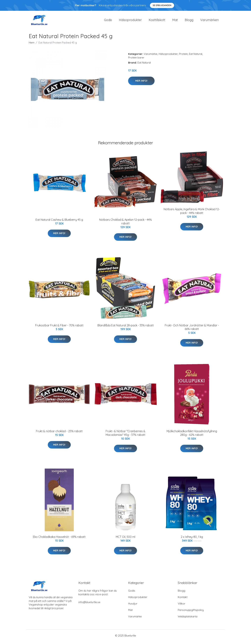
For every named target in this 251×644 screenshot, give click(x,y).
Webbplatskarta (188, 619)
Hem (32, 45)
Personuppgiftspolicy (191, 612)
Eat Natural (196, 56)
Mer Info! (141, 83)
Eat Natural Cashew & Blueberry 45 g (59, 222)
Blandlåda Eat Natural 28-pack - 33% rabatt (126, 328)
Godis (108, 21)
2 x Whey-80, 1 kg (192, 539)
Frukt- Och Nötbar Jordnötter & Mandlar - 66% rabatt (192, 330)
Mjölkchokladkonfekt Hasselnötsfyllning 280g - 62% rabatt (192, 435)
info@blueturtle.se (89, 605)
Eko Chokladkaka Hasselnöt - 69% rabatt (59, 539)
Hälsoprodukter (130, 21)
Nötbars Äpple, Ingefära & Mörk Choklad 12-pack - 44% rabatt (192, 213)
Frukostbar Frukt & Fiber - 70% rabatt (59, 328)
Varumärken (210, 21)
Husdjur (133, 606)
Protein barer (136, 60)
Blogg (189, 21)
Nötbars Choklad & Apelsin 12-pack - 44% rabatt (125, 224)
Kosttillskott (157, 21)
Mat (175, 21)
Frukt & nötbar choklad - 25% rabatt (59, 434)
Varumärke (151, 56)
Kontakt (183, 600)
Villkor (182, 606)
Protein (183, 56)
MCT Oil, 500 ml (125, 539)
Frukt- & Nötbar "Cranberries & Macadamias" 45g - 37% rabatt (125, 435)
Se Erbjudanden (162, 5)
